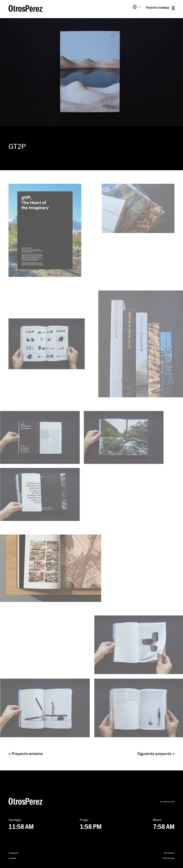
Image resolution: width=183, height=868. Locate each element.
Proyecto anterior (26, 754)
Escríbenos (169, 853)
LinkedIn (12, 858)
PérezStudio (169, 858)
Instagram (13, 853)
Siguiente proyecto (156, 754)
